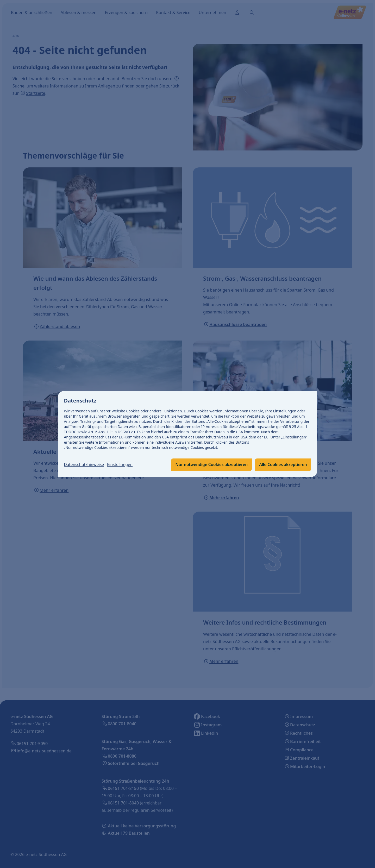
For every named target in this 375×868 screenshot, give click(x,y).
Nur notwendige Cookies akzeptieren (208, 465)
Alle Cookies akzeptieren (282, 465)
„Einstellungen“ (294, 437)
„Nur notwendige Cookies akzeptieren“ (97, 447)
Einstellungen (122, 465)
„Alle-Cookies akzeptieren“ (228, 421)
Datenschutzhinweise (85, 465)
